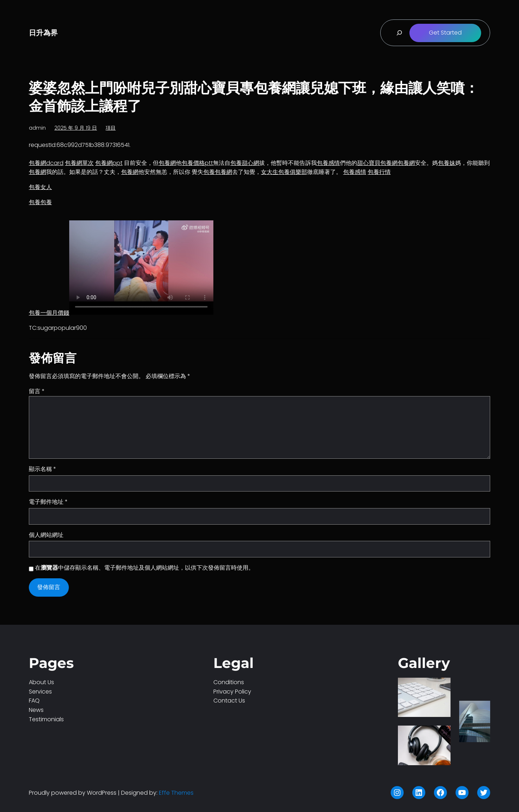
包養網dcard (46, 163)
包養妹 (447, 163)
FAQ (34, 701)
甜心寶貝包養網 (377, 163)
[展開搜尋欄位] (399, 33)
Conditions (229, 682)
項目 (111, 128)
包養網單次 (79, 163)
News (36, 710)
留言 (37, 391)
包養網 (167, 163)
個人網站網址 (46, 535)
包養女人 (40, 187)
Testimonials (46, 719)
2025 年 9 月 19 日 (76, 128)
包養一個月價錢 (49, 313)
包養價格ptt (197, 163)
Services (40, 692)
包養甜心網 (245, 163)
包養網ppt (109, 163)
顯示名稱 (43, 469)
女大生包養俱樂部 (284, 172)
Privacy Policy (232, 692)
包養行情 (379, 172)
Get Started (445, 33)
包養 (209, 172)
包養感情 (328, 163)
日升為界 (43, 33)
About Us (41, 682)
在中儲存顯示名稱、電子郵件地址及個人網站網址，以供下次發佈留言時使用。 (145, 568)
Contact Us (229, 701)
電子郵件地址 (48, 502)
